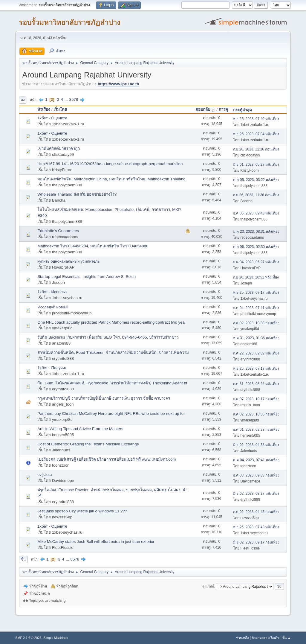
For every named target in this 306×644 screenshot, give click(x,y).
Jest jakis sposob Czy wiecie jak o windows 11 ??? (82, 511)
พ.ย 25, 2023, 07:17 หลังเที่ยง (256, 293)
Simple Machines (56, 638)
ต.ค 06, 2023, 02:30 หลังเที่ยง (256, 247)
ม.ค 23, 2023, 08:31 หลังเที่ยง (256, 232)
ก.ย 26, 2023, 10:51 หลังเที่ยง (256, 277)
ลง (23, 100)
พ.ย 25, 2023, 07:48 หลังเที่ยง (256, 527)
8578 (74, 99)
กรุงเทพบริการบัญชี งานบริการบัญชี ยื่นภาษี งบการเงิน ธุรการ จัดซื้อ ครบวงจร (104, 398)
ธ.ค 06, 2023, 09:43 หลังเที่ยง (256, 213)
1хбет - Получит (52, 368)
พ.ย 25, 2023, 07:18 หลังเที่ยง (256, 369)
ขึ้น (23, 559)
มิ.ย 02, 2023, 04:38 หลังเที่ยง (256, 445)
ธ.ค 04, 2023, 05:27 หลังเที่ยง (256, 262)
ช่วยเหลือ (242, 638)
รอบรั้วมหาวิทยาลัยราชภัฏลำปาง (70, 22)
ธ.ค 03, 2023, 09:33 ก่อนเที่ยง (256, 475)
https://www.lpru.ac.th (118, 84)
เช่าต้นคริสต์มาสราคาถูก (59, 149)
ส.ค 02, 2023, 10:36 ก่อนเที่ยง (256, 414)
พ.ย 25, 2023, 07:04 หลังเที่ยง (256, 134)
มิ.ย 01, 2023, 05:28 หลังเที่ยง (256, 165)
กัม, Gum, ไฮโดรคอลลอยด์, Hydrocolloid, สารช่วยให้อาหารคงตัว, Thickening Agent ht (112, 383)
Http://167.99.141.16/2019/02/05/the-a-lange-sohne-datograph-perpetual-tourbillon (110, 164)
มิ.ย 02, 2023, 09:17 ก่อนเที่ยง (256, 542)
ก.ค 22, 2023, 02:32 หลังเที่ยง (256, 353)
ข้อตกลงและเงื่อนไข (266, 638)
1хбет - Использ (52, 292)
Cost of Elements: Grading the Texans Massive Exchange (88, 444)
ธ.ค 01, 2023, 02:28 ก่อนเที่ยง (256, 430)
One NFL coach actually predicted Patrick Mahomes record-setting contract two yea (111, 322)
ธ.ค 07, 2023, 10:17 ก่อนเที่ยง (256, 399)
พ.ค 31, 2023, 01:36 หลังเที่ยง (256, 338)
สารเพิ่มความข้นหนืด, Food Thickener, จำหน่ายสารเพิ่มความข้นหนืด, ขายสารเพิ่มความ (113, 353)
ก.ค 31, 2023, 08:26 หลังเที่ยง (256, 384)
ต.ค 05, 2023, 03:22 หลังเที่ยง (256, 180)
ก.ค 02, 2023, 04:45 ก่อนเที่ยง (256, 512)
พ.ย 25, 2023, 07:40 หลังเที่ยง (256, 119)
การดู (223, 109)
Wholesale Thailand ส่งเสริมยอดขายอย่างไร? (77, 194)
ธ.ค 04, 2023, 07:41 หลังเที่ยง (256, 308)
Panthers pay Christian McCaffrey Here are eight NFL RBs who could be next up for (111, 414)
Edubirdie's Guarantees (58, 231)
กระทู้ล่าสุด (242, 110)
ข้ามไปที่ (208, 586)
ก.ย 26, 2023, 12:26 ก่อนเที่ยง (256, 149)
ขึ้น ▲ (287, 638)
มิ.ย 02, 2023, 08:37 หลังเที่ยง (256, 494)
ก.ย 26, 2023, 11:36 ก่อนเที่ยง (256, 195)
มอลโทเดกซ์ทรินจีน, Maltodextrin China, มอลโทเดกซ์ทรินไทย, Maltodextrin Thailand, (112, 179)
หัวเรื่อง (44, 109)
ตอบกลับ (205, 109)
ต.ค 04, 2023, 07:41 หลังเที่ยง (256, 460)
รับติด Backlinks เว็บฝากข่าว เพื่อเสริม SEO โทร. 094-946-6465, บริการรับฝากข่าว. (108, 337)
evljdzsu (45, 475)
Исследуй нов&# (53, 307)
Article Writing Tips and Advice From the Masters (80, 429)
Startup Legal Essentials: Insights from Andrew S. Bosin (87, 277)
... (67, 99)
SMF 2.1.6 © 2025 (28, 638)
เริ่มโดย (60, 109)
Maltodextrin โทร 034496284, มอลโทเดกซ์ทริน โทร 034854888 (93, 246)
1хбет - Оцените (52, 118)
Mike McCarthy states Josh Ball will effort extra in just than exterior (96, 542)
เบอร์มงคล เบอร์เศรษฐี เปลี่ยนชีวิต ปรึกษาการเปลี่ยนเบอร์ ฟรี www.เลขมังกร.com (107, 459)
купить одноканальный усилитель (68, 261)
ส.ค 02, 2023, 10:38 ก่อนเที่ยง (256, 323)
